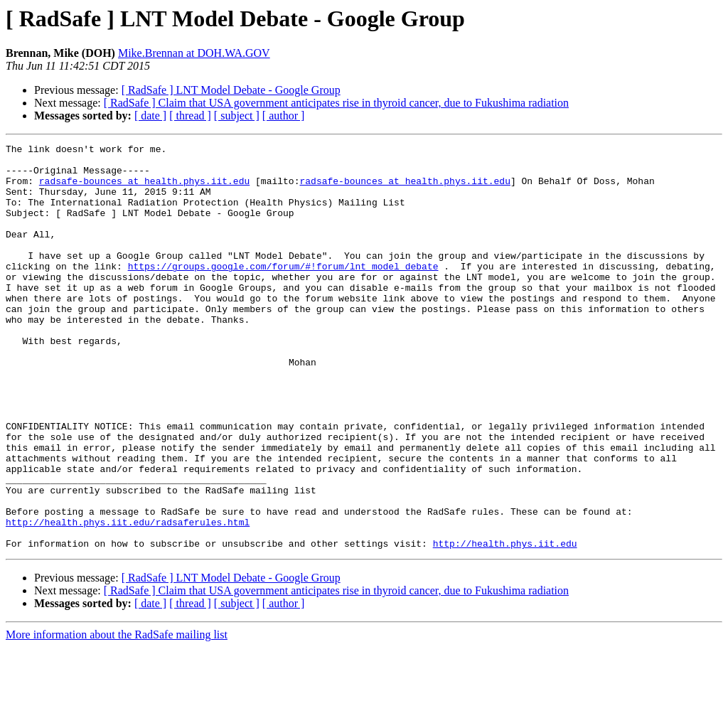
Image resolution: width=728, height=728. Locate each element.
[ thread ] (190, 116)
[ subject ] (237, 116)
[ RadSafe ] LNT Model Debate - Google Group (231, 90)
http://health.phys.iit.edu (505, 624)
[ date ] (150, 116)
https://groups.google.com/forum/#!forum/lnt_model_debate (283, 291)
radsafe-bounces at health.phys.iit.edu (144, 189)
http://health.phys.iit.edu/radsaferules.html (128, 599)
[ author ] (284, 116)
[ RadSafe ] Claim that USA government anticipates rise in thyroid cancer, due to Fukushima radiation (336, 103)
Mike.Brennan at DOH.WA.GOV (194, 53)
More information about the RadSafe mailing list (117, 716)
